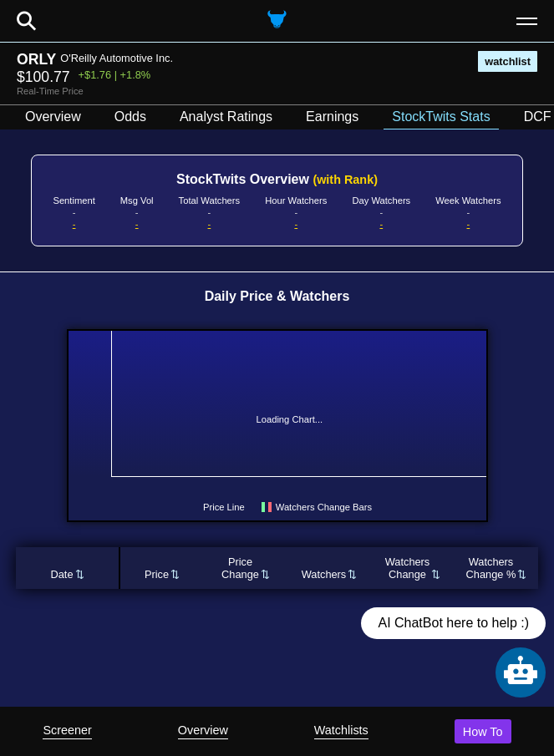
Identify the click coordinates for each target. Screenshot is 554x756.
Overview (203, 730)
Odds (130, 117)
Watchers (324, 574)
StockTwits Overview (277, 179)
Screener (67, 730)
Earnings (332, 117)
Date (61, 574)
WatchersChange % (491, 568)
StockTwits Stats (441, 117)
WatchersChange (408, 568)
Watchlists (341, 730)
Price (157, 574)
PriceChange (240, 568)
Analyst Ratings (226, 117)
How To (483, 732)
